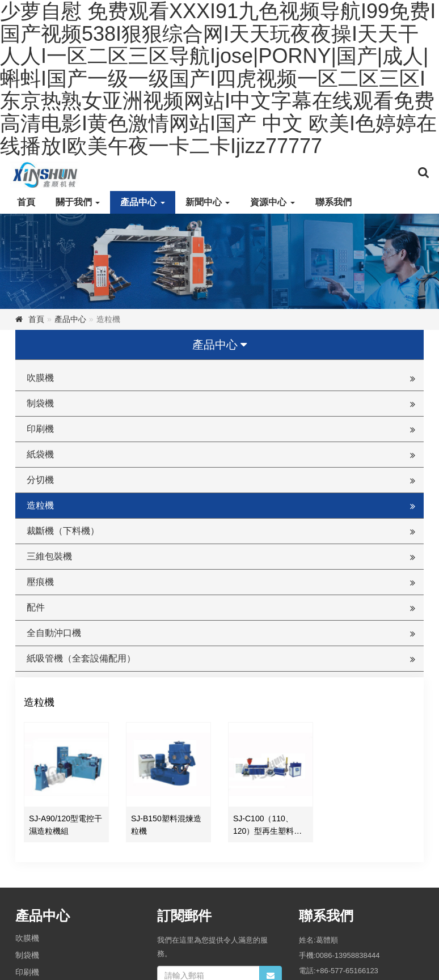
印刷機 (40, 429)
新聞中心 (208, 202)
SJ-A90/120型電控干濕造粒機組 (66, 825)
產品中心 (142, 202)
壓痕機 (40, 582)
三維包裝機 (49, 556)
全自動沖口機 (54, 633)
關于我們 (78, 202)
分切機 (40, 480)
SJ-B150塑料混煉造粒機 (166, 825)
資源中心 (272, 202)
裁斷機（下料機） (63, 531)
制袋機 (40, 403)
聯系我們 (334, 202)
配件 (36, 607)
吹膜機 (40, 378)
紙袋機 (40, 454)
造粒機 (40, 505)
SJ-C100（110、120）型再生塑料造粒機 (268, 826)
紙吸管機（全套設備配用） (81, 658)
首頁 (26, 202)
